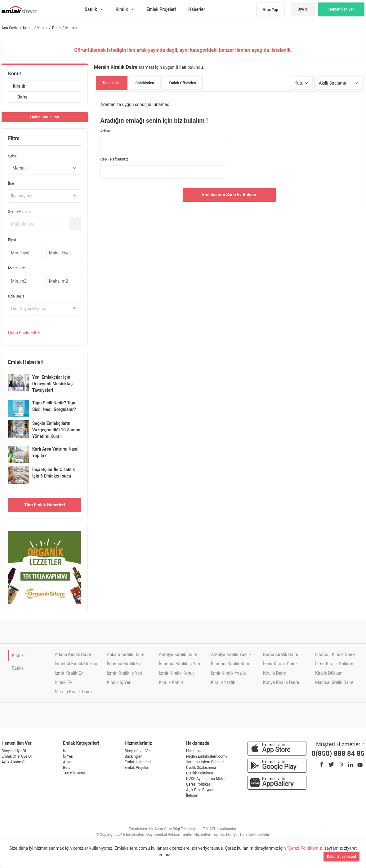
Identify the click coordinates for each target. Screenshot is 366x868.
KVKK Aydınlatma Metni (206, 779)
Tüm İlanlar (112, 83)
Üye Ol (303, 9)
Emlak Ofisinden (182, 83)
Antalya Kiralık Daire (178, 654)
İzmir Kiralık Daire (280, 664)
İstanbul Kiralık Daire (335, 654)
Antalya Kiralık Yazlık (231, 654)
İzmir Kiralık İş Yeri (124, 673)
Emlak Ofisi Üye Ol (17, 756)
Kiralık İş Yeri (119, 682)
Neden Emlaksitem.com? (207, 756)
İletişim (192, 795)
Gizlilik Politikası (200, 773)
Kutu (299, 83)
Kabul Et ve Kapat (341, 857)
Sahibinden (145, 83)
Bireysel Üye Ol (14, 751)
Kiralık (19, 86)
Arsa (67, 762)
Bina (67, 768)
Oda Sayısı (17, 296)
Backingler (133, 756)
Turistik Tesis (74, 773)
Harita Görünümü (45, 117)
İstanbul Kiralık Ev (124, 664)
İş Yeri (68, 756)
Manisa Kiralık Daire (334, 682)
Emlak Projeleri (137, 768)
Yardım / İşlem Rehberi (205, 762)
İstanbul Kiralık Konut (231, 664)
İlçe (11, 183)
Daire (22, 97)
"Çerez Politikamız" (306, 848)
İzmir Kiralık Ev (69, 673)
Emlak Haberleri (138, 762)
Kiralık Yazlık (223, 682)
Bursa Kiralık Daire (281, 654)
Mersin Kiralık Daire (73, 692)
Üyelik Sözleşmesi (201, 768)
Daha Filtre (24, 333)
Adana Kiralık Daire (73, 654)
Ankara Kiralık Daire (125, 654)
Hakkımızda (196, 751)
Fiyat (12, 240)
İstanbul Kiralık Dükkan (77, 664)
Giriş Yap (270, 10)
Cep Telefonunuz (114, 159)
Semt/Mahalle (20, 212)
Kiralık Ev (63, 682)
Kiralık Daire (274, 673)
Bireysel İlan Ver (138, 751)
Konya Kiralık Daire (281, 682)
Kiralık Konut (171, 682)
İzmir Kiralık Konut (176, 673)
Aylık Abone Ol (13, 762)
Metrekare (16, 268)
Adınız (106, 131)
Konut (15, 74)
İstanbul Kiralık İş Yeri (179, 664)
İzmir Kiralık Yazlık (228, 673)
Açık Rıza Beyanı (200, 790)
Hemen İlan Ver (341, 9)
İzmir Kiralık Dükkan (334, 664)
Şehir (12, 156)
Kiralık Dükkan (329, 673)
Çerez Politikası (199, 784)
